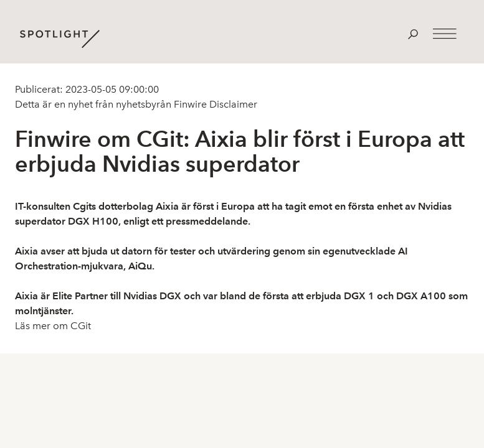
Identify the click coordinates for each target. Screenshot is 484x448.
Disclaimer (232, 104)
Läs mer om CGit (53, 326)
